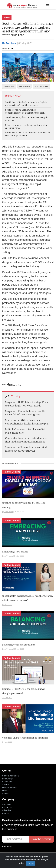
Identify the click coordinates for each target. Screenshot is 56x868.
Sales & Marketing (11, 776)
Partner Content (12, 472)
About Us (7, 804)
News (7, 17)
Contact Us (7, 807)
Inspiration (7, 782)
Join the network (42, 839)
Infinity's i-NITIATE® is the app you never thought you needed (24, 691)
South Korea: (12, 102)
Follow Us (7, 847)
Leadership (7, 779)
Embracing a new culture (15, 552)
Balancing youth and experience (19, 645)
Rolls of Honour (9, 788)
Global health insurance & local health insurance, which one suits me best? (27, 598)
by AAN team (7, 512)
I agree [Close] (31, 863)
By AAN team (9, 43)
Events (5, 813)
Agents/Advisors (41, 86)
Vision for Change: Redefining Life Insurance (25, 738)
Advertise (7, 810)
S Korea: (9, 125)
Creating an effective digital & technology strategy (24, 505)
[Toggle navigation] (48, 5)
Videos (5, 794)
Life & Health (25, 86)
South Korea (9, 86)
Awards (6, 785)
